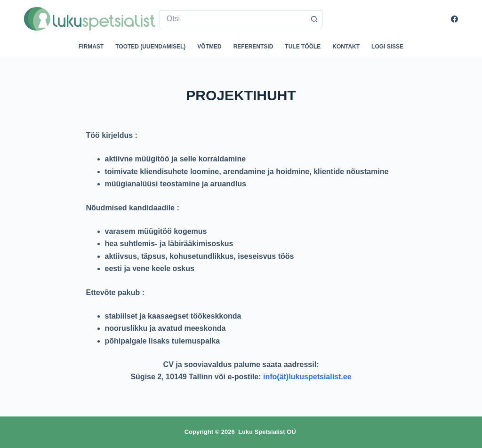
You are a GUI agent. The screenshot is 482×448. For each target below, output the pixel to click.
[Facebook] (454, 19)
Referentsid (253, 47)
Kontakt (346, 47)
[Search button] (314, 19)
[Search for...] (233, 19)
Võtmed (209, 47)
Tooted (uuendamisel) (150, 47)
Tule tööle (303, 47)
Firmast (91, 47)
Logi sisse (387, 47)
